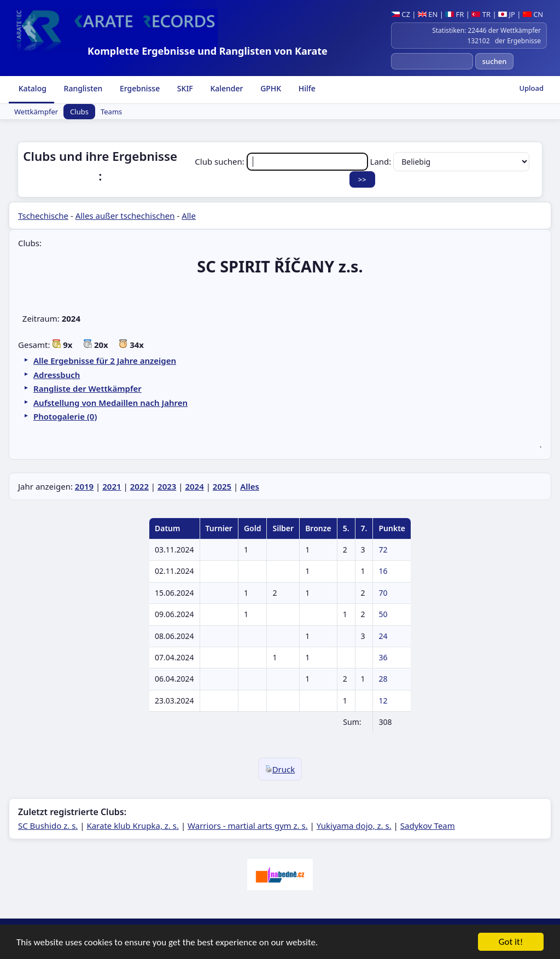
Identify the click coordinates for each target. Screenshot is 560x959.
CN (533, 14)
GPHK (270, 88)
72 (383, 550)
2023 (167, 486)
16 (383, 571)
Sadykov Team (428, 826)
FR (454, 14)
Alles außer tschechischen (125, 216)
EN (428, 14)
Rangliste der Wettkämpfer (87, 388)
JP (507, 14)
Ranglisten (82, 88)
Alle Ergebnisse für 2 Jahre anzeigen (105, 361)
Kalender (226, 88)
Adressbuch (57, 375)
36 (383, 657)
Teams (111, 112)
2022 (139, 486)
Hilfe (306, 88)
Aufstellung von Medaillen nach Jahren (110, 403)
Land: (450, 161)
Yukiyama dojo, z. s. (354, 826)
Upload (531, 88)
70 (383, 593)
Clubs (79, 112)
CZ (401, 14)
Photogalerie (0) (65, 416)
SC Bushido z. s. (48, 826)
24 (383, 636)
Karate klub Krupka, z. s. (133, 826)
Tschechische (43, 216)
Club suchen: (282, 161)
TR (481, 14)
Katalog (31, 88)
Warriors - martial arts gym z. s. (248, 826)
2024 (194, 486)
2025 (222, 486)
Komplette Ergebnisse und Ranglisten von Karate (208, 51)
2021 (112, 486)
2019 (84, 486)
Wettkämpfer (36, 112)
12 (383, 701)
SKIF (184, 88)
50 (383, 614)
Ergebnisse (139, 88)
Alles (250, 486)
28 (383, 679)
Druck (280, 769)
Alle (189, 216)
